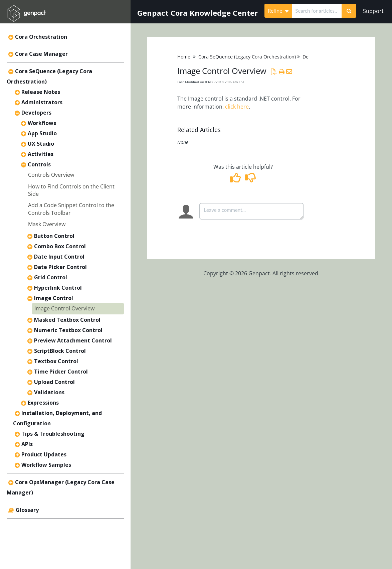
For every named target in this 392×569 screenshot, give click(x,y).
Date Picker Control (60, 267)
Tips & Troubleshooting (53, 434)
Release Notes (41, 92)
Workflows (42, 123)
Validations (49, 392)
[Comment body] (251, 211)
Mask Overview (47, 224)
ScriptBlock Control (60, 351)
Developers (36, 113)
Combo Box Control (60, 246)
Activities (41, 154)
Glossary (27, 510)
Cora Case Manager (41, 54)
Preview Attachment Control (73, 340)
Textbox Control (56, 361)
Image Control (54, 298)
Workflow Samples (46, 465)
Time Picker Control (61, 372)
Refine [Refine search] (278, 11)
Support (373, 11)
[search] (317, 11)
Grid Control (51, 277)
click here (237, 107)
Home (184, 57)
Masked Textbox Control (67, 320)
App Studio (42, 133)
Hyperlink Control (58, 288)
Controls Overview (51, 175)
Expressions (43, 403)
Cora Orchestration (41, 37)
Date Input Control (59, 257)
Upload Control (54, 382)
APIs (27, 444)
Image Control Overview (64, 308)
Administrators (42, 102)
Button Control (54, 236)
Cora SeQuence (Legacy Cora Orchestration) (247, 57)
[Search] (349, 11)
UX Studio (41, 144)
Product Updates (44, 454)
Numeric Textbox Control (68, 330)
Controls (39, 164)
